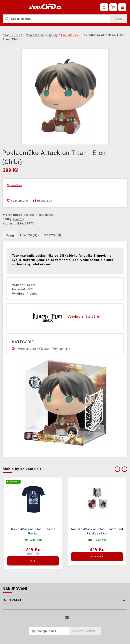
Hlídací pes (43, 201)
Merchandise (27, 349)
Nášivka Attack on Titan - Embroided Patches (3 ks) (97, 531)
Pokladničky (62, 349)
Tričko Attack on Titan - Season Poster (33, 531)
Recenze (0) (52, 235)
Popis (10, 235)
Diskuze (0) (29, 235)
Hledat (119, 19)
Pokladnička (45, 215)
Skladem (100, 540)
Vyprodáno (15, 185)
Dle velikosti (33, 540)
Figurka (29, 215)
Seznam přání (18, 201)
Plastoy (19, 219)
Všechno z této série (84, 317)
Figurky (44, 349)
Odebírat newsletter (85, 631)
